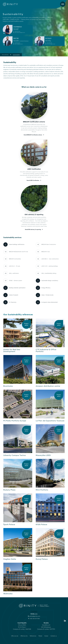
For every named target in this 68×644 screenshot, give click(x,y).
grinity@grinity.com (35, 616)
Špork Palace (9, 524)
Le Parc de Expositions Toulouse (50, 421)
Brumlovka (8, 386)
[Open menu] (63, 4)
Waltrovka (8, 594)
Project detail (26, 324)
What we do (24, 636)
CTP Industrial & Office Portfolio (46, 350)
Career (46, 636)
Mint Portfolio (42, 490)
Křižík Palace (41, 524)
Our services (5, 55)
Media (40, 636)
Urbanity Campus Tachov (15, 455)
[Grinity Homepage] (11, 4)
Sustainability (16, 55)
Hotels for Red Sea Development (12, 350)
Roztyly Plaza (9, 490)
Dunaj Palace (42, 559)
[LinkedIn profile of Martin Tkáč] (4, 45)
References (33, 636)
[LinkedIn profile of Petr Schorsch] (36, 45)
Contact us (54, 636)
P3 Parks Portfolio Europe (15, 421)
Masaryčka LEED (43, 455)
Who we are (15, 636)
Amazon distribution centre (48, 386)
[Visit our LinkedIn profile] (65, 621)
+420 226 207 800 (35, 619)
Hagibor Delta (10, 559)
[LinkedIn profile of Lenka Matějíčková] (4, 33)
